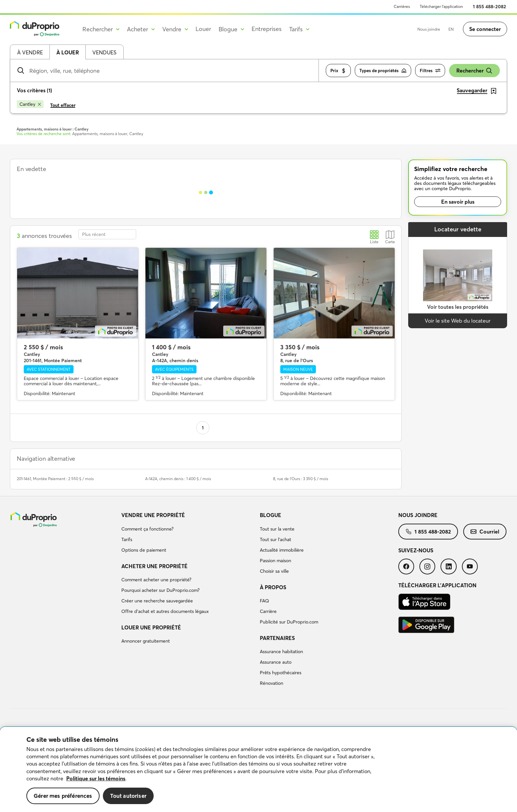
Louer (203, 29)
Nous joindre (429, 29)
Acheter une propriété (154, 566)
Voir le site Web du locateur (458, 321)
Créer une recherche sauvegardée (157, 601)
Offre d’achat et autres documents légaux (165, 611)
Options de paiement (144, 550)
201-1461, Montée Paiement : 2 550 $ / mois (55, 479)
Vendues (104, 52)
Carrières (402, 6)
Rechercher (474, 71)
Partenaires (277, 638)
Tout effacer (63, 105)
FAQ (264, 601)
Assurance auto (276, 662)
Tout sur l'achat (275, 539)
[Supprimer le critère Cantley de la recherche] (30, 104)
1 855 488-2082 (489, 7)
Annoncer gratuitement (146, 641)
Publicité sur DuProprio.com (289, 622)
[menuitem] (188, 534)
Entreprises (267, 29)
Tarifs (127, 539)
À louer (68, 52)
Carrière (268, 611)
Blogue (271, 515)
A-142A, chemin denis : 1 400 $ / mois (178, 479)
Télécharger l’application (441, 6)
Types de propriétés (383, 71)
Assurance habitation (281, 652)
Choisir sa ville (274, 571)
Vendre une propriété (153, 515)
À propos (273, 587)
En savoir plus (458, 202)
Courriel (485, 532)
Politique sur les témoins (96, 778)
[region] (258, 769)
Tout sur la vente (277, 529)
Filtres (430, 71)
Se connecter (485, 29)
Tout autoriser (128, 796)
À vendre (30, 52)
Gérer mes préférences (63, 796)
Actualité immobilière (282, 550)
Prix (338, 71)
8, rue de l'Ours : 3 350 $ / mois (301, 479)
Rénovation (272, 683)
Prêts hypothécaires (281, 673)
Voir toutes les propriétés (458, 307)
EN (451, 29)
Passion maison (275, 561)
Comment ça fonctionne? (147, 529)
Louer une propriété (151, 627)
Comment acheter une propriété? (156, 580)
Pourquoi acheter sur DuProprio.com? (160, 590)
